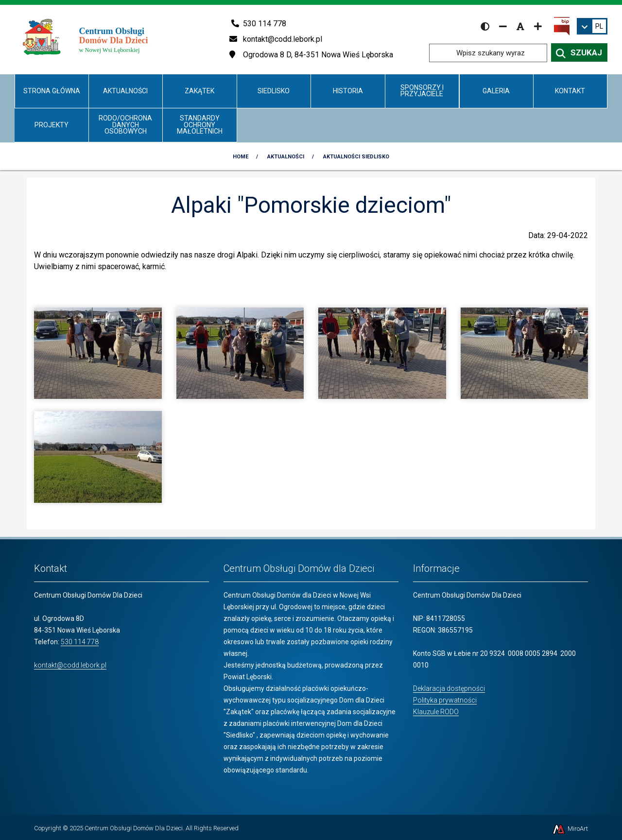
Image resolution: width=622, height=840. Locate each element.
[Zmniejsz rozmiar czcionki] (503, 26)
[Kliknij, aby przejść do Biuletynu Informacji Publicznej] (562, 26)
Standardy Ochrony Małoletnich (200, 125)
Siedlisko (274, 91)
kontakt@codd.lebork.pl (70, 665)
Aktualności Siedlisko (356, 157)
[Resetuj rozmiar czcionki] (520, 26)
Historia (348, 91)
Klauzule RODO (436, 712)
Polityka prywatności (445, 700)
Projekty (52, 125)
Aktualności (125, 91)
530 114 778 (80, 642)
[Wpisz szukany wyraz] (488, 53)
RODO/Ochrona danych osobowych (125, 125)
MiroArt (570, 829)
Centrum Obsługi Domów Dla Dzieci (134, 828)
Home (241, 157)
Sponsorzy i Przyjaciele (422, 91)
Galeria (496, 91)
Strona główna (52, 91)
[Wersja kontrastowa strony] (485, 26)
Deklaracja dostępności (449, 688)
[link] (592, 26)
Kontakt (570, 91)
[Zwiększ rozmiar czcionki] (538, 26)
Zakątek (199, 91)
